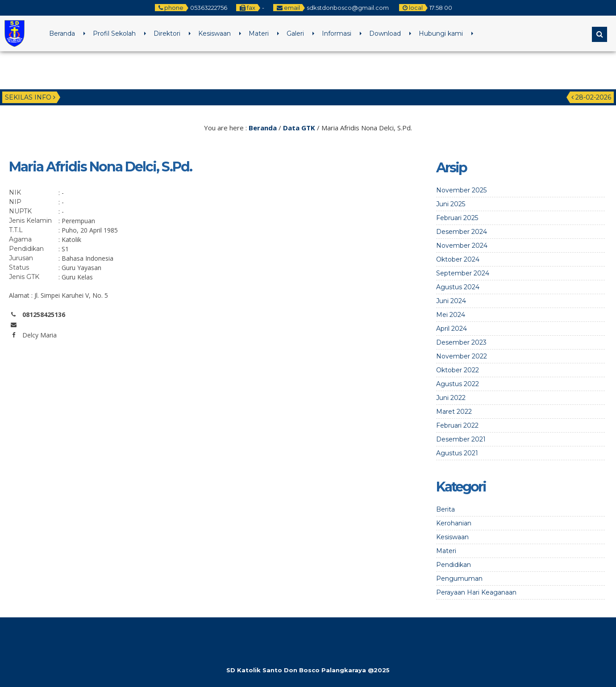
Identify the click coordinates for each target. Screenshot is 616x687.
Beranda (62, 33)
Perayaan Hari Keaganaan (476, 592)
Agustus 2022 (458, 384)
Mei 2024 (451, 315)
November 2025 (461, 190)
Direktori (167, 33)
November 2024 (462, 246)
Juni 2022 (451, 398)
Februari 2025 (457, 218)
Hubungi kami (441, 33)
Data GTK (299, 128)
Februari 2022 (457, 425)
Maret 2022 (454, 412)
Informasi (337, 33)
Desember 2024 (462, 232)
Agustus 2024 (458, 287)
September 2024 (463, 273)
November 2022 (462, 356)
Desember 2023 (461, 342)
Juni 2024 (451, 301)
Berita (445, 509)
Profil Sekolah (114, 33)
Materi (259, 33)
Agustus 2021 (457, 453)
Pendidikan (454, 565)
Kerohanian (454, 523)
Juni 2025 (451, 204)
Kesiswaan (214, 33)
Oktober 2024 (458, 259)
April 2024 (452, 329)
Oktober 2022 (458, 370)
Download (385, 33)
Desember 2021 (461, 439)
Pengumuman (459, 579)
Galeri (295, 33)
